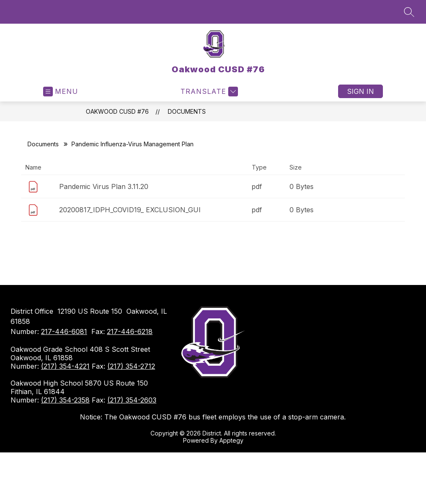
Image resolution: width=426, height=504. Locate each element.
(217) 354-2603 (132, 400)
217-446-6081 (64, 331)
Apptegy (231, 440)
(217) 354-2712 (131, 366)
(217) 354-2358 (65, 400)
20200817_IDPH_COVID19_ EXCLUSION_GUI (130, 210)
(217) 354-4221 (65, 366)
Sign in (360, 91)
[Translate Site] (208, 92)
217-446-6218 (130, 331)
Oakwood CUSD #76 (117, 111)
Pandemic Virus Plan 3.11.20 (104, 186)
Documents (187, 111)
